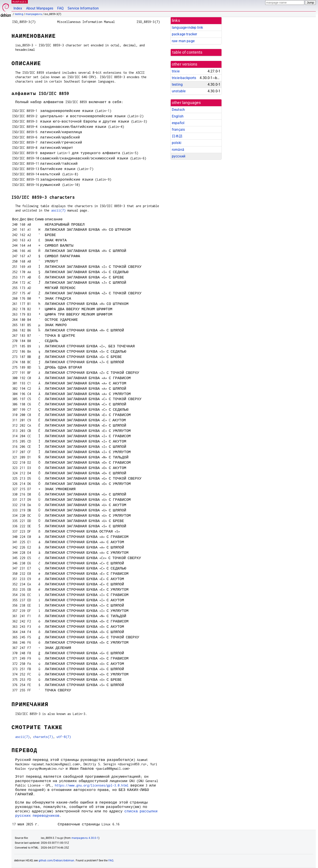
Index (18, 8)
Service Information (83, 8)
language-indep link (187, 27)
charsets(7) (43, 737)
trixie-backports (184, 78)
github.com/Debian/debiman (57, 860)
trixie (176, 71)
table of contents (187, 52)
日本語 (177, 136)
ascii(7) (58, 210)
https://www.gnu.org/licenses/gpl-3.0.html (92, 785)
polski (177, 143)
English (178, 116)
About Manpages (40, 8)
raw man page (183, 41)
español (178, 123)
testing (19, 14)
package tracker (184, 34)
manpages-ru (34, 14)
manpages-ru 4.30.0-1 (85, 838)
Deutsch (178, 110)
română (178, 150)
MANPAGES (20, 2)
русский (179, 156)
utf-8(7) (64, 737)
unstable (179, 91)
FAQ (60, 8)
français (178, 130)
